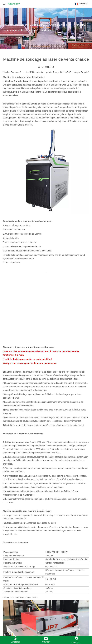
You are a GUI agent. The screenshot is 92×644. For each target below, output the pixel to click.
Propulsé (85, 72)
